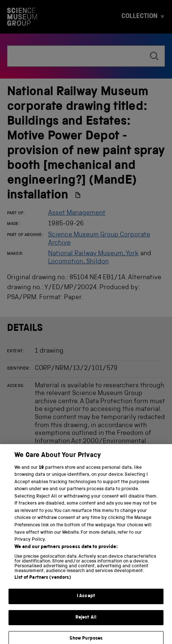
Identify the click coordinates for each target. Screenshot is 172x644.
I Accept (86, 601)
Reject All (86, 622)
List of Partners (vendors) (43, 582)
